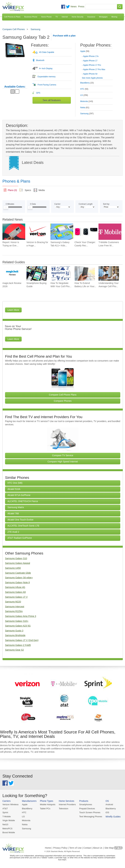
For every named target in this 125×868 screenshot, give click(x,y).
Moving (114, 17)
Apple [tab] (85, 51)
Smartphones (85, 804)
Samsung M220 (13, 602)
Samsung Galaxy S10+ (17, 621)
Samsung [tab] (87, 114)
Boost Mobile (9, 832)
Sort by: (106, 204)
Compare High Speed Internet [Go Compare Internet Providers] (63, 462)
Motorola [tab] (87, 101)
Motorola (26, 820)
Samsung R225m (14, 611)
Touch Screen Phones (89, 812)
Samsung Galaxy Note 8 (17, 582)
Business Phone (31, 17)
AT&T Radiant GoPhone (20, 538)
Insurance (91, 17)
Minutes (10, 204)
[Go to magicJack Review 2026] (13, 273)
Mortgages (103, 17)
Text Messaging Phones (90, 816)
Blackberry (109, 808)
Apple (24, 804)
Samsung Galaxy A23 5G (18, 626)
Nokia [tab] (85, 108)
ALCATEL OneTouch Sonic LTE (23, 526)
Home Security (77, 17)
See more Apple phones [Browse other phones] (92, 78)
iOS (106, 812)
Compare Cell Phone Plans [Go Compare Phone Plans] (63, 395)
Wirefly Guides (112, 816)
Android (108, 804)
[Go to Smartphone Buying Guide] (37, 273)
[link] (10, 190)
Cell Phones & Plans (12, 17)
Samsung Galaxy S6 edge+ (19, 578)
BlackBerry (27, 808)
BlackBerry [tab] (87, 83)
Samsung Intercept (15, 607)
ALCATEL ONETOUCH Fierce (23, 501)
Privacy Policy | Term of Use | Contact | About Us (78, 847)
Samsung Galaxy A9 (15, 592)
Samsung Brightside (15, 635)
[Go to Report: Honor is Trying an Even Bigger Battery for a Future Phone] (14, 232)
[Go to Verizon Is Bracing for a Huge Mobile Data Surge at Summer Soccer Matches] (38, 232)
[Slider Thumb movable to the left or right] (6, 208)
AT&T (5, 808)
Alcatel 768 (13, 513)
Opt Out (118, 847)
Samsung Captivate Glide (18, 573)
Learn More (13, 310)
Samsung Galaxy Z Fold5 (18, 645)
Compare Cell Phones (14, 29)
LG (23, 816)
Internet (65, 17)
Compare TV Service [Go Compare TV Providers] (63, 455)
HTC (24, 812)
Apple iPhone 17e (91, 56)
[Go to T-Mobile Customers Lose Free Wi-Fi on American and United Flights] (110, 232)
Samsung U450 (13, 568)
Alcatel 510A (14, 489)
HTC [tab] (84, 89)
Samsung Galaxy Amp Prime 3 (21, 616)
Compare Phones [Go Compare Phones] (63, 401)
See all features (52, 100)
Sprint (5, 812)
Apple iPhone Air (90, 74)
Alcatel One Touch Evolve (20, 520)
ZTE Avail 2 (13, 532)
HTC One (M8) (15, 483)
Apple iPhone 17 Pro (92, 65)
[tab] (96, 62)
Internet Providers (67, 804)
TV (57, 17)
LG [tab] (84, 95)
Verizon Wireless (10, 804)
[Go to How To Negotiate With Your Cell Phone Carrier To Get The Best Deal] (61, 273)
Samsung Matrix (16, 507)
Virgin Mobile (9, 820)
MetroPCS (7, 828)
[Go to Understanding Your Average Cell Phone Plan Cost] (109, 273)
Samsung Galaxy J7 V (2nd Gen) (22, 640)
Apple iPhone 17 (90, 61)
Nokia (24, 824)
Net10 (5, 824)
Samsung (35, 29)
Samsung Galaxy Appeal (17, 563)
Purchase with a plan (64, 36)
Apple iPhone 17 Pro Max (94, 69)
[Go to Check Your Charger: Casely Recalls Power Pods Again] (86, 232)
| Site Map (108, 847)
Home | (49, 847)
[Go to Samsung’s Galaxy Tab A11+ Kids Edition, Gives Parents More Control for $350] (62, 232)
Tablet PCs (45, 808)
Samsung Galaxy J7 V (16, 597)
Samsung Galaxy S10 (16, 558)
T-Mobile (7, 816)
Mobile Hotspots (47, 804)
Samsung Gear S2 (14, 650)
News (74, 6)
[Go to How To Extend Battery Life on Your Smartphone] (85, 273)
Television (63, 808)
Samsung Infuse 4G (15, 587)
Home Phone (46, 17)
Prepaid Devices (86, 808)
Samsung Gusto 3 (14, 631)
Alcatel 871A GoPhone (19, 495)
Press (81, 6)
